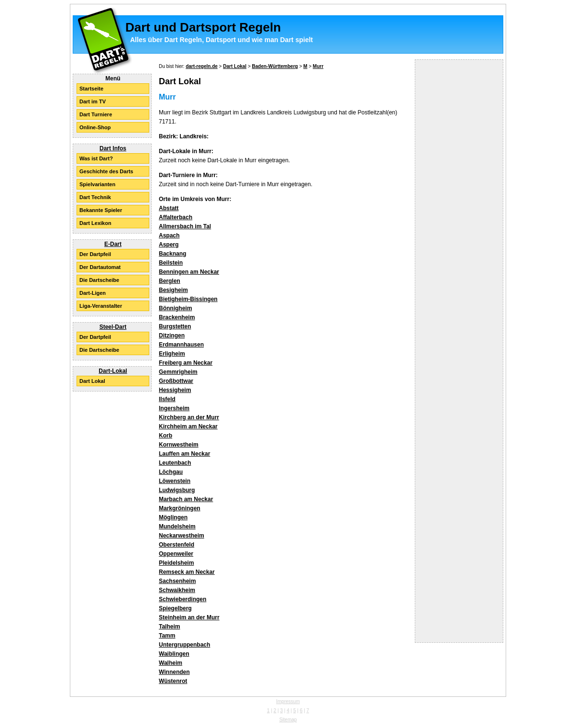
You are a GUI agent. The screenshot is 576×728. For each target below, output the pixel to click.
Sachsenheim (177, 581)
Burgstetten (175, 326)
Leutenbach (175, 463)
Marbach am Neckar (186, 499)
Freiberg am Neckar (186, 363)
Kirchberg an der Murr (189, 417)
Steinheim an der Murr (189, 617)
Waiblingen (174, 654)
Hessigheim (175, 390)
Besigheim (173, 290)
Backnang (172, 254)
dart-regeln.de (202, 66)
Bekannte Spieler (101, 210)
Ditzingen (172, 336)
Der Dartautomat (100, 267)
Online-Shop (95, 127)
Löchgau (171, 472)
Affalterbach (176, 217)
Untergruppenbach (184, 645)
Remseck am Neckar (187, 572)
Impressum (288, 701)
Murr (318, 66)
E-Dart (113, 244)
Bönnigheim (175, 308)
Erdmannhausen (181, 345)
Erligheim (172, 354)
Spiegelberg (175, 608)
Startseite (91, 89)
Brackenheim (177, 317)
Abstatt (169, 208)
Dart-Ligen (93, 293)
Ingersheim (174, 408)
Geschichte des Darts (106, 171)
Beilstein (171, 263)
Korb (166, 436)
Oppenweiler (176, 554)
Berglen (170, 281)
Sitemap (288, 720)
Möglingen (173, 517)
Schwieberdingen (183, 599)
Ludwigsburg (177, 490)
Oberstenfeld (177, 545)
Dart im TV (93, 101)
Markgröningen (180, 508)
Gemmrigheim (178, 372)
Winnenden (174, 672)
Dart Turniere (96, 114)
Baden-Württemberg (275, 66)
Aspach (169, 235)
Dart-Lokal (113, 371)
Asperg (169, 245)
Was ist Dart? (96, 158)
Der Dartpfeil (95, 254)
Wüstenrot (173, 681)
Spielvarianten (97, 184)
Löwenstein (175, 481)
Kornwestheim (179, 445)
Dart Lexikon (95, 223)
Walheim (171, 663)
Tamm (167, 636)
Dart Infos (113, 148)
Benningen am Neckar (189, 272)
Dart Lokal (92, 381)
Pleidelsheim (176, 563)
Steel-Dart (113, 327)
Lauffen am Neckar (184, 454)
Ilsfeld (167, 399)
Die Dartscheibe (99, 280)
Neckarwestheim (182, 536)
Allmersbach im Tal (185, 226)
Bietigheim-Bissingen (188, 299)
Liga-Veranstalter (101, 306)
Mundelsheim (177, 526)
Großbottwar (176, 381)
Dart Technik (95, 197)
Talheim (169, 627)
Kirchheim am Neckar (188, 426)
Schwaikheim (177, 590)
